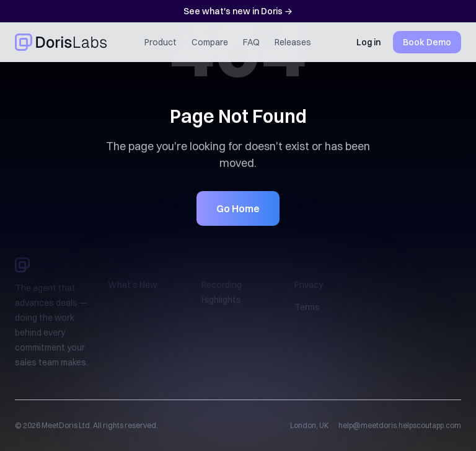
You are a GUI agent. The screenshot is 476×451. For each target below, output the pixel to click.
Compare (210, 42)
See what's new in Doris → (238, 11)
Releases (293, 42)
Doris (39, 265)
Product (161, 42)
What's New (132, 285)
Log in (368, 42)
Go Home (238, 208)
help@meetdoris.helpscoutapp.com (400, 425)
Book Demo (427, 42)
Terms (307, 307)
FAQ (251, 42)
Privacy (309, 285)
